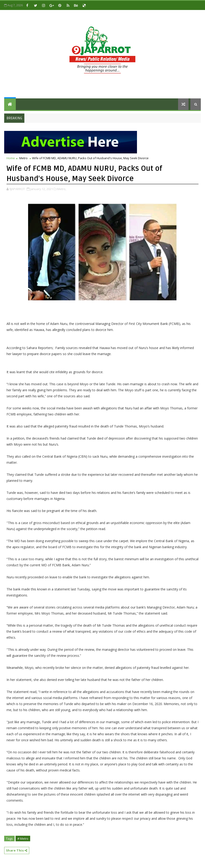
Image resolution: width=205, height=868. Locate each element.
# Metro (23, 839)
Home (11, 158)
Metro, (62, 189)
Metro (23, 158)
